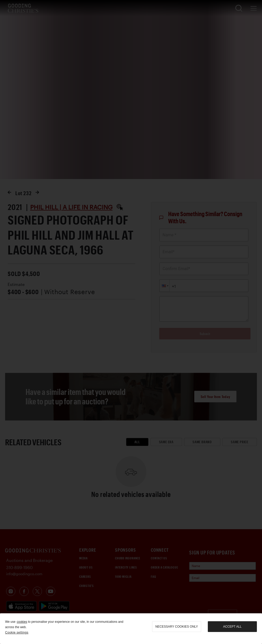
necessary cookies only (177, 627)
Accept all (232, 627)
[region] (131, 629)
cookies (22, 622)
